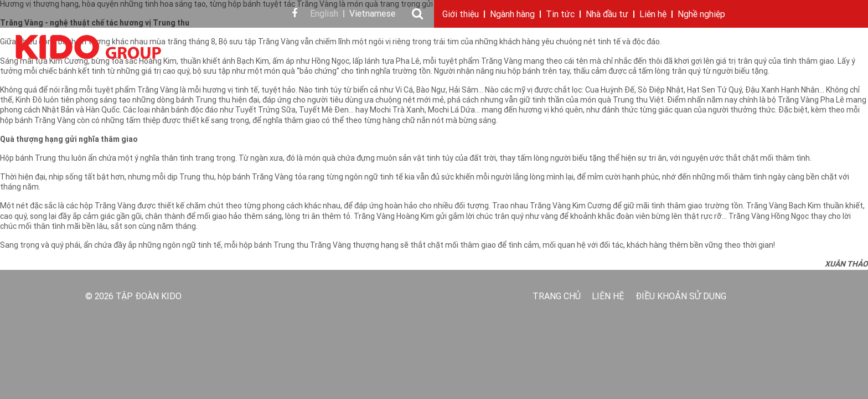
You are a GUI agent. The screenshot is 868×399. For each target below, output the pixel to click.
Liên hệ (653, 15)
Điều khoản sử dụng (681, 297)
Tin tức (560, 15)
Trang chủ (557, 297)
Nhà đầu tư (607, 15)
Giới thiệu (461, 15)
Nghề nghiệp (701, 15)
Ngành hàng (512, 15)
